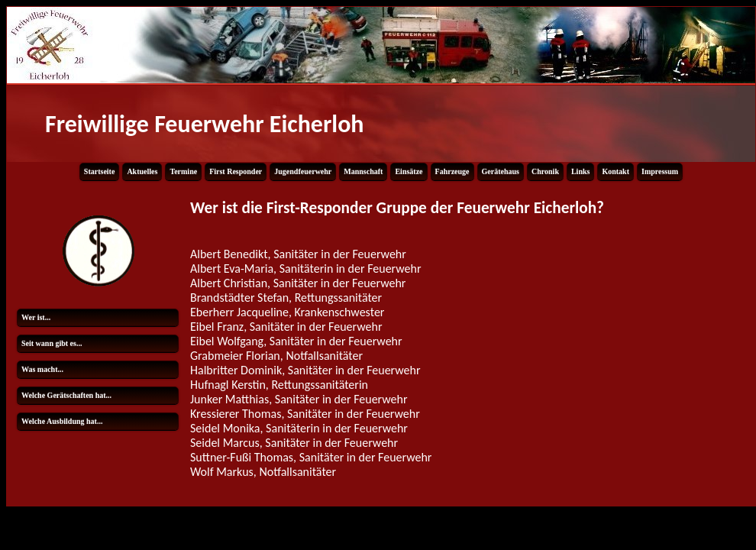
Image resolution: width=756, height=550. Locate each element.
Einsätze (409, 171)
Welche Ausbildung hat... (62, 421)
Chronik (545, 171)
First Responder (236, 171)
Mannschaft (363, 171)
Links (580, 171)
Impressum (660, 171)
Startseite (100, 171)
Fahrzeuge (452, 171)
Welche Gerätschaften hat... (66, 395)
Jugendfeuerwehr (303, 171)
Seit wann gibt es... (52, 343)
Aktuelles (142, 171)
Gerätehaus (501, 171)
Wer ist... (36, 317)
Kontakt (615, 171)
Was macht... (42, 369)
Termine (183, 171)
